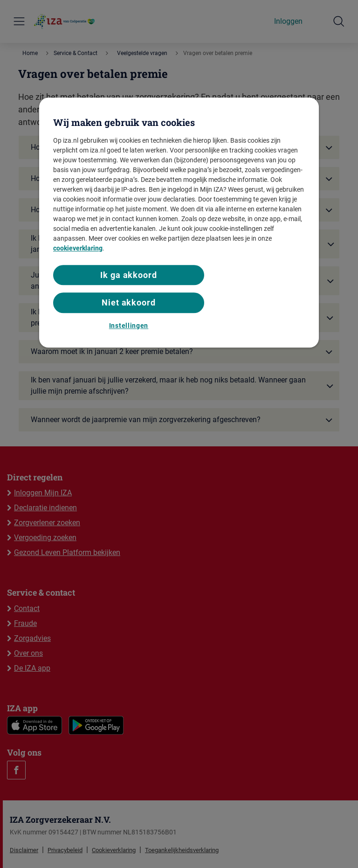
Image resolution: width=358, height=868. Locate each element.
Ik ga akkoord (129, 275)
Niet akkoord (129, 303)
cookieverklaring (78, 248)
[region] (179, 222)
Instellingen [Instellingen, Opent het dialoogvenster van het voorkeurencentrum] (129, 326)
